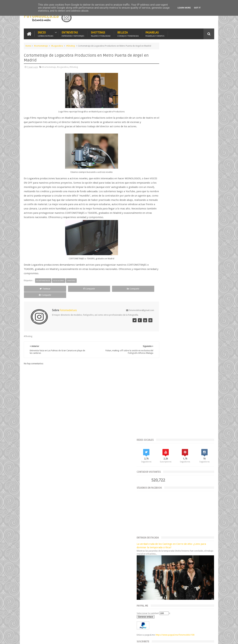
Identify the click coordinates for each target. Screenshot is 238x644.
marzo (159, 524)
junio (158, 516)
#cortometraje (41, 45)
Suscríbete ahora (186, 265)
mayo (158, 520)
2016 (159, 546)
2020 (159, 487)
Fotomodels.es (66, 568)
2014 (159, 555)
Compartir (61, 296)
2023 (159, 474)
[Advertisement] (176, 17)
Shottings (101, 33)
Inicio (46, 33)
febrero (159, 528)
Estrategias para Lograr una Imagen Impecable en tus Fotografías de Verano (124, 470)
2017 (159, 542)
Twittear (36, 296)
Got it (197, 8)
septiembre (161, 503)
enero (158, 533)
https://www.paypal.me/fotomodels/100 (176, 230)
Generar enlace (166, 209)
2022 (159, 479)
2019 (159, 491)
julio (158, 512)
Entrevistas (73, 33)
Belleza (128, 33)
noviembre (161, 499)
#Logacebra (57, 45)
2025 (159, 470)
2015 (159, 550)
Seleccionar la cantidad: (168, 206)
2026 (159, 466)
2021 (159, 483)
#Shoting (71, 45)
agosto (159, 507)
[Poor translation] (12, 593)
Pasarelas (155, 33)
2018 (159, 538)
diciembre (160, 495)
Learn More (184, 8)
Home (28, 45)
